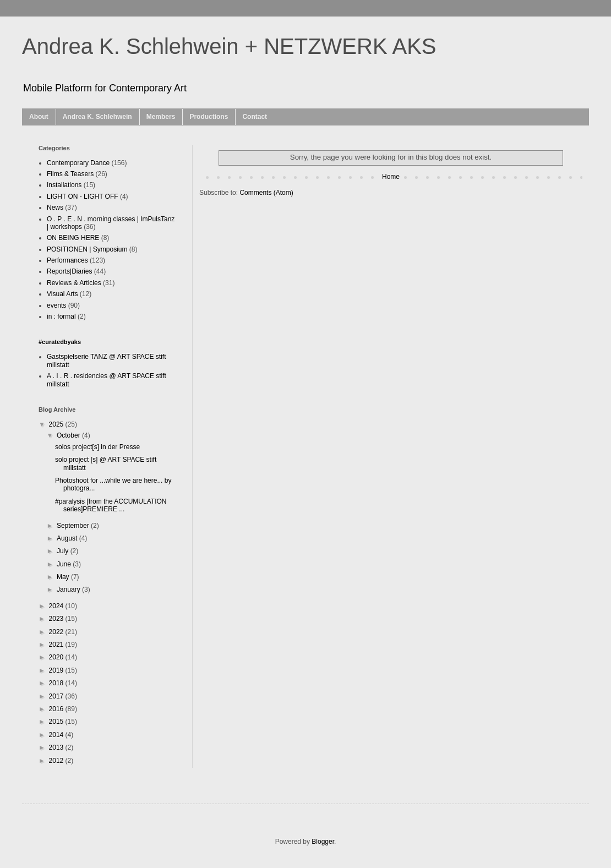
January (69, 589)
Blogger (323, 842)
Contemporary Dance (78, 163)
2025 (57, 424)
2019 (57, 670)
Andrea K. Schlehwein (97, 117)
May (64, 577)
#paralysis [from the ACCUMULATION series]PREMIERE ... (111, 505)
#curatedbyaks (60, 342)
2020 (57, 657)
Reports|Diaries (69, 271)
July (64, 551)
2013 (57, 747)
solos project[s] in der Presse (97, 447)
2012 (57, 761)
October (69, 435)
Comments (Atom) (266, 193)
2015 (57, 722)
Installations (64, 185)
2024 (57, 606)
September (74, 526)
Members (161, 117)
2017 (57, 696)
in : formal (61, 316)
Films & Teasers (70, 174)
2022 (57, 632)
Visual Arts (62, 294)
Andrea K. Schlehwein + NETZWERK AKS (229, 46)
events (56, 305)
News (55, 208)
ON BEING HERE (73, 238)
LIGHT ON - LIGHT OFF (83, 196)
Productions (209, 117)
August (68, 538)
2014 (57, 735)
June (65, 564)
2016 (57, 709)
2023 (57, 619)
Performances (67, 260)
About (39, 117)
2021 (57, 645)
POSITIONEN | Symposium (87, 249)
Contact (255, 117)
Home (391, 177)
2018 (57, 683)
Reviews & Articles (74, 283)
